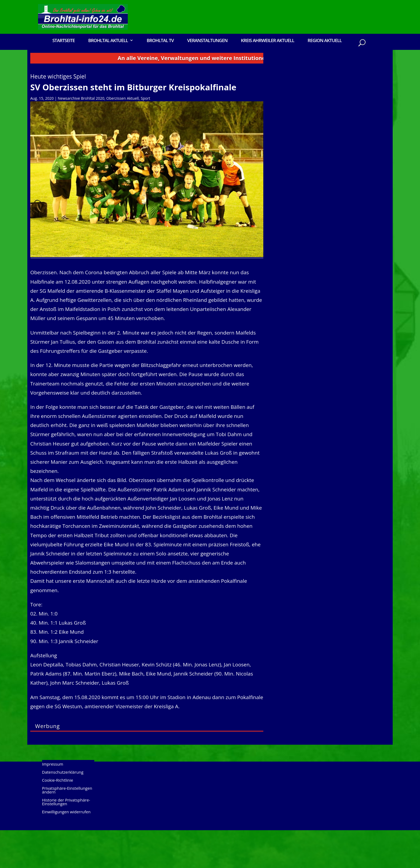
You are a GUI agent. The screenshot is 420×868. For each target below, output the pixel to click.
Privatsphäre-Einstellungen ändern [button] (67, 828)
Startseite (63, 41)
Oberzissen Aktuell (123, 136)
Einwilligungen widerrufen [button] (66, 850)
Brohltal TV (160, 41)
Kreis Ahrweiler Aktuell (267, 41)
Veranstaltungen (207, 41)
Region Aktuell (325, 41)
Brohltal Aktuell (108, 41)
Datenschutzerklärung (63, 810)
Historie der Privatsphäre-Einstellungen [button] (66, 840)
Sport (145, 136)
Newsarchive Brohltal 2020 (81, 136)
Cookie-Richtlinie (58, 818)
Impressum (53, 802)
